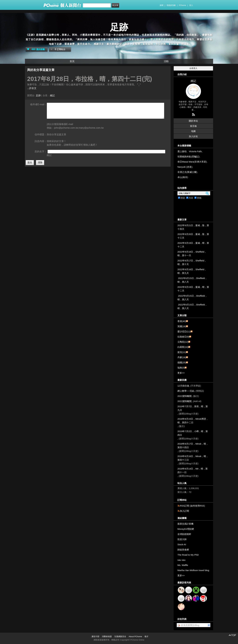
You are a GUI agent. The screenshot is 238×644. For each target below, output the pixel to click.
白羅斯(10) (183, 347)
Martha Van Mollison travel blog (193, 570)
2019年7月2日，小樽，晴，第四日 (193, 433)
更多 (181, 373)
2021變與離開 (184, 396)
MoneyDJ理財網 (186, 529)
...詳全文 (32, 88)
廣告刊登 (95, 636)
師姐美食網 (183, 550)
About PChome (135, 636)
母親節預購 (171, 5)
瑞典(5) (181, 368)
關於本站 (193, 121)
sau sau (181, 560)
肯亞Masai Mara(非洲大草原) (192, 162)
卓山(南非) (183, 177)
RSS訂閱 (184, 506)
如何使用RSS (197, 506)
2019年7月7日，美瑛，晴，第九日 (193, 408)
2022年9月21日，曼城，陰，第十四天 (193, 227)
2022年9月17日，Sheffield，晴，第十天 (192, 262)
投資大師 (182, 539)
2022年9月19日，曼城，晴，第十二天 (193, 245)
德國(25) (182, 362)
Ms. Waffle (183, 565)
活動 (166, 61)
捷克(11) (182, 352)
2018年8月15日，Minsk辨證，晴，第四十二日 (193, 421)
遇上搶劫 (182, 151)
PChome (182, 5)
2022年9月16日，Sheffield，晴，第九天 (192, 271)
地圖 (193, 131)
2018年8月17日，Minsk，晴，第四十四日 (193, 446)
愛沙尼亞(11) (184, 331)
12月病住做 (183, 386)
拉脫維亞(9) (183, 337)
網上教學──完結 (186, 391)
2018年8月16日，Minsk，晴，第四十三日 (193, 458)
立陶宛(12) (183, 342)
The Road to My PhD (188, 555)
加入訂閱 (184, 511)
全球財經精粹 (184, 534)
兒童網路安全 (120, 636)
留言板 (193, 126)
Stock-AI (182, 544)
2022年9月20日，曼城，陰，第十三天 (193, 236)
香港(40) (182, 321)
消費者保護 (107, 636)
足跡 (119, 27)
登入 (191, 5)
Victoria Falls (195, 151)
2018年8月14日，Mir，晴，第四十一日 (193, 470)
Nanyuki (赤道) (185, 167)
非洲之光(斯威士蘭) (187, 172)
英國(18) (182, 326)
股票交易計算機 (185, 524)
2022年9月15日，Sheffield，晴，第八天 (192, 280)
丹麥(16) (182, 357)
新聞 (161, 5)
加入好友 (193, 136)
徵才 (146, 636)
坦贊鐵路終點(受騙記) (188, 157)
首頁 (72, 61)
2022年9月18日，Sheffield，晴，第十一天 (192, 254)
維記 (52, 95)
